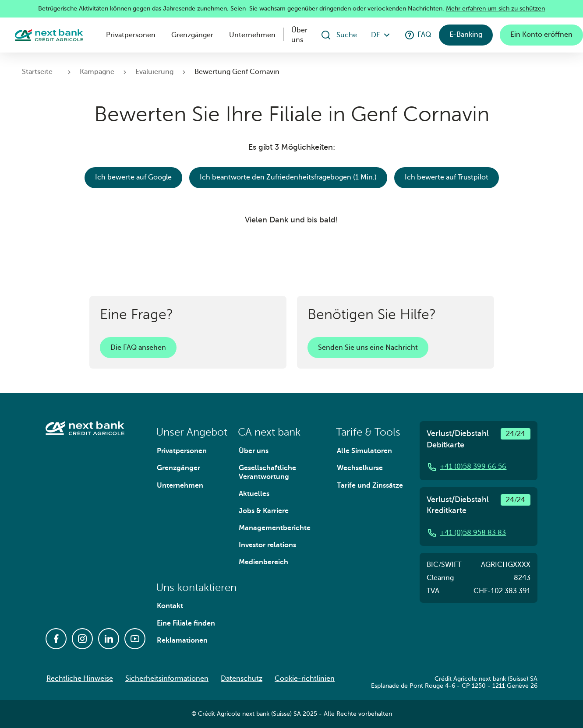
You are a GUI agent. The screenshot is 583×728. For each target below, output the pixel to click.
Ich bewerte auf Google (133, 177)
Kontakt (170, 606)
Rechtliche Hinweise (80, 679)
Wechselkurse (360, 468)
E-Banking (466, 35)
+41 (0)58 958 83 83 (466, 533)
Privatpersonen (131, 35)
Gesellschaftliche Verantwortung (267, 472)
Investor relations (267, 545)
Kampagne (97, 72)
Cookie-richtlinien (305, 679)
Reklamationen (182, 640)
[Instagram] (82, 639)
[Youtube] (135, 639)
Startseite (37, 72)
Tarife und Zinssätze (370, 485)
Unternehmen (252, 35)
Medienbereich (263, 562)
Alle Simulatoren (364, 451)
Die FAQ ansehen (138, 348)
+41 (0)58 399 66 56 (466, 467)
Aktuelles (254, 494)
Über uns (299, 35)
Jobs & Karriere (264, 511)
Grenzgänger (192, 35)
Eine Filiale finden (186, 623)
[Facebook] (56, 639)
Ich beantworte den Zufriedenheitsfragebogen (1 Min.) (288, 177)
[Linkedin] (109, 639)
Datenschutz (242, 679)
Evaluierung (154, 72)
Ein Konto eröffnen (541, 35)
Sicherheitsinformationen (167, 679)
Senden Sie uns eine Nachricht (368, 348)
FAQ (418, 35)
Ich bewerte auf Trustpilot (447, 177)
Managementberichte (275, 528)
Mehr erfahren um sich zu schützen (495, 9)
